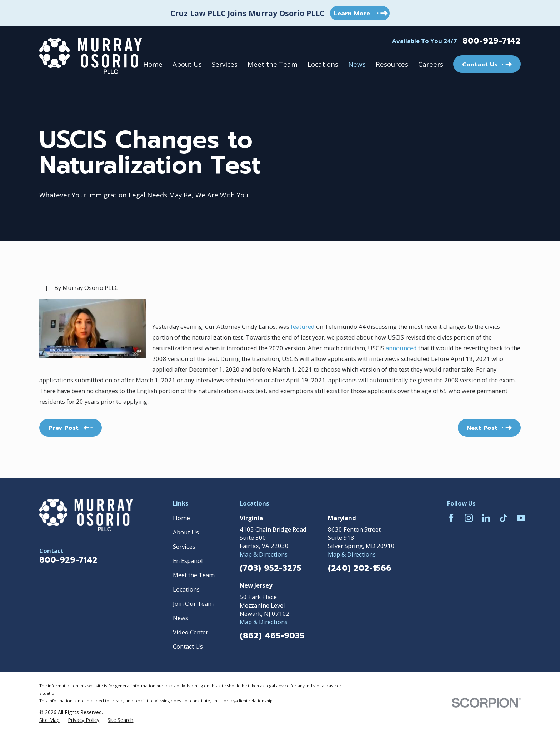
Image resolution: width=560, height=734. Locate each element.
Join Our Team (193, 604)
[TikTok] (503, 518)
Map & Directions (264, 554)
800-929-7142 (492, 41)
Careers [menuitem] (431, 64)
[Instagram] (469, 518)
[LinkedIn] (486, 518)
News (181, 618)
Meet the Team (194, 575)
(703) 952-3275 (271, 568)
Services (184, 546)
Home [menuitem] (153, 64)
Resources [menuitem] (392, 64)
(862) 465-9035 (272, 636)
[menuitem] (49, 720)
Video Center (191, 632)
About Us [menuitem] (187, 64)
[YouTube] (521, 518)
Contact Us (188, 646)
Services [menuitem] (225, 64)
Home (181, 518)
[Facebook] (451, 518)
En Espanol (188, 561)
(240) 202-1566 (360, 568)
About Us (186, 532)
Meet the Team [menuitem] (272, 64)
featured (303, 326)
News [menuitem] (357, 64)
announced (401, 348)
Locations (186, 589)
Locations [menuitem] (323, 64)
